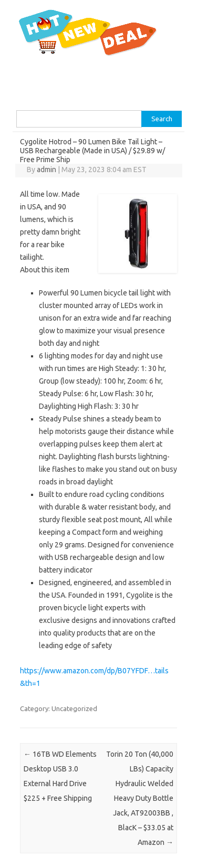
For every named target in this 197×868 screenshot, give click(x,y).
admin (46, 170)
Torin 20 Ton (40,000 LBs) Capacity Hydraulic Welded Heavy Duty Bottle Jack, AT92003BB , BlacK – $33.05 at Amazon (140, 798)
